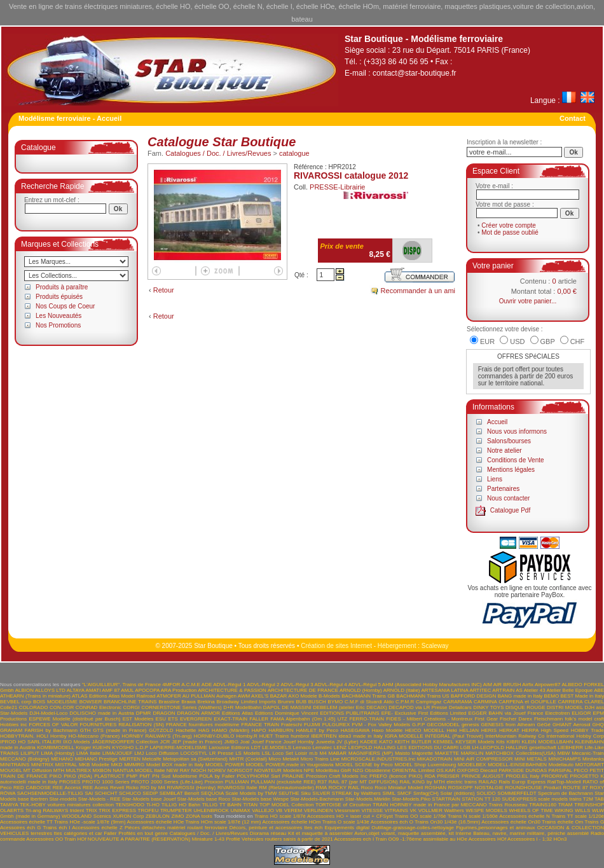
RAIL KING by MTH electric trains (438, 782)
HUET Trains (274, 736)
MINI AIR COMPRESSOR (484, 759)
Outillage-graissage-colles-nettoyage (413, 828)
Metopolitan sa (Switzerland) (195, 759)
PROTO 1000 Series (106, 782)
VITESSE (372, 810)
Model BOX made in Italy (175, 765)
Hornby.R (246, 736)
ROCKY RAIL (344, 788)
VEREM (293, 810)
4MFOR (171, 685)
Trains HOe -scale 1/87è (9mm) (90, 822)
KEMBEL (443, 742)
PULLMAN (237, 782)
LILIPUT (30, 753)
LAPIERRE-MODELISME (178, 747)
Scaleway (435, 646)
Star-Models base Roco (204, 799)
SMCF (405, 793)
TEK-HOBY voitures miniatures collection (67, 805)
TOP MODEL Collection (286, 805)
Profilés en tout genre (143, 833)
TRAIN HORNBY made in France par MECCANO (429, 805)
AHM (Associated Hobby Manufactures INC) (432, 685)
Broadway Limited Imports (247, 702)
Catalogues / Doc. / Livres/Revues (218, 153)
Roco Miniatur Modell (399, 788)
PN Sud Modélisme (175, 776)
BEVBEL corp (16, 702)
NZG (358, 770)
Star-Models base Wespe (261, 799)
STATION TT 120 (481, 799)
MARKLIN (472, 753)
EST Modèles (138, 719)
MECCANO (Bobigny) (25, 759)
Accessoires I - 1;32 (530, 839)
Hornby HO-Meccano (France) (85, 736)
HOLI (42, 736)
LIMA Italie (88, 753)
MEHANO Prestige (96, 759)
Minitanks (593, 759)
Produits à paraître (62, 287)
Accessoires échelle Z (97, 828)
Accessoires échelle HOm (291, 822)
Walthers (454, 810)
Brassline (169, 702)
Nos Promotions (58, 325)
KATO (386, 742)
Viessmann (347, 810)
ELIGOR (581, 713)
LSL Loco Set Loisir (285, 753)
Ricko (132, 788)
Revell (117, 788)
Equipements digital (347, 828)
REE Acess (95, 788)
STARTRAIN (446, 799)
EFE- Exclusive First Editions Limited (424, 713)
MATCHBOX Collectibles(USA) (520, 753)
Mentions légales (511, 470)
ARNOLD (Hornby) (361, 690)
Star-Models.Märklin (368, 799)
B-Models (329, 696)
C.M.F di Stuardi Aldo (369, 702)
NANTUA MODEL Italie (139, 770)
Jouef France (266, 742)
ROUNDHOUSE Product (533, 788)
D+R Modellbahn (242, 707)
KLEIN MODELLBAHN (547, 742)
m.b (313, 753)
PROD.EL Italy (522, 776)
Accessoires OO (45, 839)
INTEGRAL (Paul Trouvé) (455, 736)
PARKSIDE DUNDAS (523, 770)
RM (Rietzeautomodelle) (286, 788)
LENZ (340, 747)
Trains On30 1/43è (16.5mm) (447, 822)
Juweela (325, 742)
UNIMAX (241, 810)
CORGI (132, 707)
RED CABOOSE (32, 788)
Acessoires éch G (20, 828)
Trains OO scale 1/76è (420, 816)
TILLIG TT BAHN (222, 805)
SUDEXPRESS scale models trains (541, 799)
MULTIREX (78, 770)
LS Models (248, 753)
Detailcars (460, 707)
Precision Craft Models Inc (337, 776)
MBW (564, 753)
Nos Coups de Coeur (65, 306)
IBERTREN (324, 736)
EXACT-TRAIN (230, 719)
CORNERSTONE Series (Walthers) (181, 707)
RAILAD (488, 782)
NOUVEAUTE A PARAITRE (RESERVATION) (139, 839)
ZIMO (178, 816)
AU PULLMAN (199, 696)
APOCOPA (147, 690)
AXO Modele (302, 696)
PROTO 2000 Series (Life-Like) (167, 782)
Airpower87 (547, 685)
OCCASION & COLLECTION (571, 828)
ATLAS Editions (90, 696)
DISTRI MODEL (565, 707)
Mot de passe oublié (510, 232)
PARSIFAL (560, 770)
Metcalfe (152, 759)
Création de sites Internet (336, 646)
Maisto (402, 753)
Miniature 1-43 (208, 839)
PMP (132, 776)
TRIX (92, 810)
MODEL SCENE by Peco (364, 765)
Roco (367, 788)
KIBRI (513, 742)
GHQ (598, 725)
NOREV (217, 770)
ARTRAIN (503, 690)
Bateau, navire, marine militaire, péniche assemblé (531, 833)
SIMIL (389, 793)
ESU (161, 719)
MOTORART (590, 765)
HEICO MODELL (425, 730)
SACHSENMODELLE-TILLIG (50, 793)
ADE (207, 685)
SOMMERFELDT (517, 793)
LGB (465, 747)
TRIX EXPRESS (117, 810)
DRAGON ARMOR (199, 713)
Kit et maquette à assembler (320, 833)
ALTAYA (76, 690)
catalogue (294, 153)
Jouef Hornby (299, 742)
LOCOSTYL (194, 753)
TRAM (566, 805)
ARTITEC (480, 690)
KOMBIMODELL (55, 747)
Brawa (189, 702)
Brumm (286, 702)
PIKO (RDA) (78, 776)
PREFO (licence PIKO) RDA (402, 776)
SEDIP (150, 793)
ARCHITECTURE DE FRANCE (303, 690)
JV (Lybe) (347, 742)
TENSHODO (130, 805)
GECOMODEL (443, 725)
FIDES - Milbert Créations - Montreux (429, 719)
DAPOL (272, 707)
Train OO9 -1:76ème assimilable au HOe (421, 839)
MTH (59, 770)
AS (519, 690)
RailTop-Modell (564, 782)
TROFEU (148, 810)
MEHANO (62, 759)
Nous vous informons (517, 431)
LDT (256, 747)
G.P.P (418, 725)
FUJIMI (312, 725)
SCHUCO (130, 793)
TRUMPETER (176, 810)
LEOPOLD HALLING (372, 747)
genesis (470, 725)
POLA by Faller (217, 776)
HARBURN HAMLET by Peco (303, 730)
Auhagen (226, 696)
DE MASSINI (297, 707)
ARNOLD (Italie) (402, 690)
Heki (452, 730)
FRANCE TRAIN (260, 725)
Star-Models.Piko (411, 799)
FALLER (259, 719)
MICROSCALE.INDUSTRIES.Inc (378, 759)
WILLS (582, 810)
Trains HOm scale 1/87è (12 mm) (223, 822)
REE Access (67, 788)
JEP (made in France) (197, 742)
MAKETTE (447, 753)
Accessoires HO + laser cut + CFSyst (350, 816)
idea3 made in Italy (361, 736)
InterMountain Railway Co (515, 736)
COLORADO (34, 707)
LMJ (139, 753)
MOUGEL (11, 770)
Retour (164, 290)
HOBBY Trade (587, 730)
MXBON (102, 770)
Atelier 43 (535, 690)
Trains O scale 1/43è (346, 822)
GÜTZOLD (161, 730)
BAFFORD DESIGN (473, 696)
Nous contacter (508, 498)
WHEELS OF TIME (531, 810)
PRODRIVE (555, 776)
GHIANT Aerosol (572, 725)
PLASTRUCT (109, 776)
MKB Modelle (94, 765)
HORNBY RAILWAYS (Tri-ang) (156, 736)
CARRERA (571, 702)
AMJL (127, 690)
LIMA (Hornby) (58, 753)
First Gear (486, 719)
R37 (322, 782)
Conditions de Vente (516, 460)
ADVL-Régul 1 (229, 685)
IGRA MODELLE (404, 736)
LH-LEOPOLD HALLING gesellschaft (514, 747)
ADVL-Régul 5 (365, 685)
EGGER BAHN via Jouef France (506, 713)
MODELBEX (472, 765)
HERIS (489, 730)
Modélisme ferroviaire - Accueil (70, 118)
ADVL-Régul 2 (263, 685)
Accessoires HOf (488, 839)
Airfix (528, 685)
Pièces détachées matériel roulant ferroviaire (176, 828)
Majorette (422, 753)
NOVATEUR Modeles (278, 770)
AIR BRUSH (507, 685)
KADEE (368, 742)
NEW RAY (178, 770)
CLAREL (594, 702)
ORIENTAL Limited (414, 770)
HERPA (530, 730)
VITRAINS (396, 810)
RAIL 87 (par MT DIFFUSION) (363, 782)
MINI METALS (531, 759)
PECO (581, 770)
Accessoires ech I (354, 839)
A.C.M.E (191, 685)
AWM (244, 696)
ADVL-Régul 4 (331, 685)
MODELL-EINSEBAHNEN (517, 765)
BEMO (552, 696)
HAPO (259, 730)
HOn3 (560, 839)
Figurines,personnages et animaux (495, 828)
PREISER (449, 776)
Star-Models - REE (100, 799)
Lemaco (302, 747)
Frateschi (292, 725)
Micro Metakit (284, 759)
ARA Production (179, 690)
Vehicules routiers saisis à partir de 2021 (287, 839)
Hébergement (397, 646)
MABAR (338, 753)
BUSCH (317, 702)
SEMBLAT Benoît (179, 793)
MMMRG (134, 765)
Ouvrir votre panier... (528, 301)
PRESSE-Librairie (337, 187)
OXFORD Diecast (477, 770)
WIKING (564, 810)
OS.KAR (446, 770)
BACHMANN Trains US (422, 696)
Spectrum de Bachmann (566, 793)
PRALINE (293, 776)
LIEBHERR (570, 747)
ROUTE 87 (575, 788)
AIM (488, 685)
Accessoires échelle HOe (156, 822)
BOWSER (91, 702)
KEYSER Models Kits (480, 742)
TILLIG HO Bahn (181, 805)
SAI (89, 793)
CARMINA (485, 702)
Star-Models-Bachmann (317, 799)
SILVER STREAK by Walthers (346, 793)
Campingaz (429, 702)
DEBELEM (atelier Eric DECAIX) (350, 707)
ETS (173, 719)
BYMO (336, 702)
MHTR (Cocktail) (248, 759)
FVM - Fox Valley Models (381, 725)
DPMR (144, 713)
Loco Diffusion (162, 753)
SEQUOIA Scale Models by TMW (239, 793)
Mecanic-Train (587, 753)
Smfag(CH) (426, 793)
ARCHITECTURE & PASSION (232, 690)
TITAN (251, 805)
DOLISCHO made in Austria (102, 713)
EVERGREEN (196, 719)
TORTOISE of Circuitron (343, 805)
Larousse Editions (229, 747)
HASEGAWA (355, 730)
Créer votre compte (509, 225)
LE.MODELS (277, 747)
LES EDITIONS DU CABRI (428, 747)
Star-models (63, 799)
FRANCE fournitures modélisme (202, 725)
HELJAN (469, 730)
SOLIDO (486, 793)
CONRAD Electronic (99, 707)
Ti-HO (153, 805)
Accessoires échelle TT (26, 822)
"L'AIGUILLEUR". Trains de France (121, 685)
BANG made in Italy (520, 696)
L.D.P (142, 747)
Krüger (83, 747)
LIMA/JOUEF (117, 753)
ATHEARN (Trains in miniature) (35, 696)
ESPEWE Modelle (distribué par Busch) (74, 719)
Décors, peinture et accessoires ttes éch (276, 828)
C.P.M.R (405, 702)
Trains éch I (56, 828)
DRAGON (164, 713)
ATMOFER (169, 696)
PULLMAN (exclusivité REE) (283, 782)
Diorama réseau (268, 833)
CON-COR (62, 707)
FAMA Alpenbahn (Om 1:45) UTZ (309, 719)
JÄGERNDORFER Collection (125, 742)
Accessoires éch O (392, 822)
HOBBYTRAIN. (17, 736)
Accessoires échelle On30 (511, 822)
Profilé (233, 839)
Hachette (186, 730)
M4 (323, 753)
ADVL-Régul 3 (297, 685)
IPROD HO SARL (20, 742)
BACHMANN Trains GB (368, 696)
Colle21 (9, 707)
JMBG (231, 742)
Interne (464, 833)
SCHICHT (106, 793)
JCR (165, 742)
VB (279, 810)
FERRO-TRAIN (367, 719)
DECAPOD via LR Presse (418, 707)
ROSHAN (436, 788)
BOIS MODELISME (55, 702)
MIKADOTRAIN (435, 759)
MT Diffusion (38, 770)
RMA (321, 788)
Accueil (497, 422)
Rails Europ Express (522, 782)
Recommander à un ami (418, 291)
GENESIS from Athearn (508, 725)
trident (77, 810)
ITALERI (52, 742)
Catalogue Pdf (510, 510)
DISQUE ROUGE (525, 707)
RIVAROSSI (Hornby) (192, 788)
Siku (306, 793)
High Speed (555, 730)
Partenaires (503, 489)
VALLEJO (263, 810)
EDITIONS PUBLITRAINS (349, 713)
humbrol (300, 736)
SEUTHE (289, 793)
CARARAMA (457, 702)
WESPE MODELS (487, 810)
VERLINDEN (319, 810)
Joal (245, 742)
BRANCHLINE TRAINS (130, 702)
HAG (204, 730)
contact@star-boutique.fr (415, 73)
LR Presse (221, 753)
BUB (301, 702)
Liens (495, 479)
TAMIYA (9, 805)
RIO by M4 (153, 788)
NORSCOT (240, 770)
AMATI (93, 690)
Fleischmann (548, 719)
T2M (588, 799)
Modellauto (561, 765)
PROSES (70, 782)
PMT (145, 776)
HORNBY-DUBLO (214, 736)
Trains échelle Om (562, 822)
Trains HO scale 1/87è (280, 816)
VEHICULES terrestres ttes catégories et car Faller (58, 833)
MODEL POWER (225, 765)
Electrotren (558, 713)
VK (413, 810)
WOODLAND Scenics (86, 816)
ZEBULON (158, 816)
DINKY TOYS (488, 707)
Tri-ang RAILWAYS (47, 810)
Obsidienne (378, 770)
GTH (86, 730)
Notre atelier (504, 451)
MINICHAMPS (564, 759)
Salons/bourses (509, 441)
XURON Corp (129, 816)
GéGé (544, 725)
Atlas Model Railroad (132, 696)
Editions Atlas (237, 713)
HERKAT (509, 730)
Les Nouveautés (58, 316)
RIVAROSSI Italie (237, 788)
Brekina (206, 702)
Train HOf (75, 839)
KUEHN (102, 747)
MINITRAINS (15, 765)
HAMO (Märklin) (230, 730)
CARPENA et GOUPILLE (527, 702)
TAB (599, 799)
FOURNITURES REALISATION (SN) (122, 725)
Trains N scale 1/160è (473, 816)
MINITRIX (42, 765)
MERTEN (130, 759)
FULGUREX (336, 725)
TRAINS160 (543, 805)
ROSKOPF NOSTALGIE (476, 788)
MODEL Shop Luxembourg (425, 765)
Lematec (323, 747)
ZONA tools (199, 816)
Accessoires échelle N (525, 816)
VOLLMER (430, 810)
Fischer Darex (516, 719)
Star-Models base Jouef (149, 799)
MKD (117, 765)
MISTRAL (66, 765)
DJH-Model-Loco (48, 713)
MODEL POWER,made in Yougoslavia (290, 765)
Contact (573, 118)
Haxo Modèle (388, 730)
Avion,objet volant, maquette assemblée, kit (404, 833)
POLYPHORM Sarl (258, 776)
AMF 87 (111, 690)
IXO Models (76, 742)
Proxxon (214, 782)
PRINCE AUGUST (483, 776)
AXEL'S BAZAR (269, 696)
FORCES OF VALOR (54, 725)
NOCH (199, 770)
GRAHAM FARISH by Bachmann (39, 730)
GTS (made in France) (120, 730)
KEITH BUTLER (413, 742)
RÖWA (8, 793)
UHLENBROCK (211, 810)
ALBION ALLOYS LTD (40, 690)
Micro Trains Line (320, 759)
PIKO (56, 776)
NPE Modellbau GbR (327, 770)
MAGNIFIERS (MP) (371, 753)
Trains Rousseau (508, 805)
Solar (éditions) (458, 793)
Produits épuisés (59, 297)
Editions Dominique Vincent (286, 713)
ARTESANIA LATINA (444, 690)
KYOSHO (123, 747)
